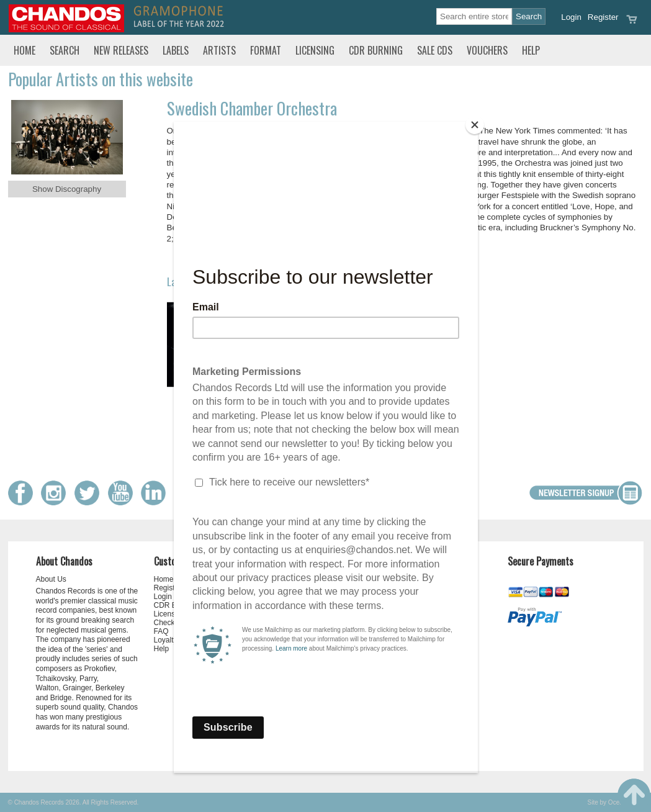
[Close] (475, 125)
